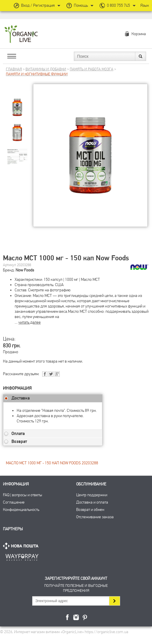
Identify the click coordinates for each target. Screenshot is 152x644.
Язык (145, 5)
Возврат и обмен (90, 510)
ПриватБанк (22, 556)
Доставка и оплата (92, 502)
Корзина (139, 34)
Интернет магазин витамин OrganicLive (21, 34)
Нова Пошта (22, 546)
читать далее (30, 322)
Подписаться (114, 601)
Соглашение (14, 502)
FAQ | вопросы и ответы (23, 495)
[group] (17, 102)
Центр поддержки (92, 495)
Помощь (81, 5)
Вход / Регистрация (38, 5)
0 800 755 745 (118, 5)
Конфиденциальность (21, 510)
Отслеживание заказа (95, 517)
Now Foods (25, 270)
